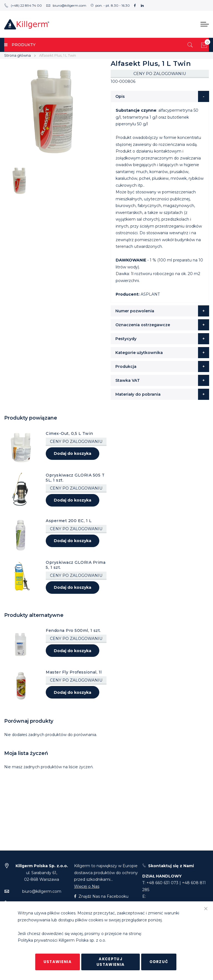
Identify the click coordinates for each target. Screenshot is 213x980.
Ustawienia (58, 962)
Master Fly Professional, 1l (74, 672)
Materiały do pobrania (138, 394)
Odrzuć (159, 962)
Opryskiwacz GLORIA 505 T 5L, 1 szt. (75, 478)
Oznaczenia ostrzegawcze (143, 325)
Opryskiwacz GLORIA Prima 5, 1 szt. (76, 565)
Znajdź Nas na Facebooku (101, 896)
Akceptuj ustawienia (111, 962)
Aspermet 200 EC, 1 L (69, 521)
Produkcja (126, 366)
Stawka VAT (128, 380)
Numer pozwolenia (135, 311)
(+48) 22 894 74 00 (23, 5)
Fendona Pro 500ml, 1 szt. (73, 630)
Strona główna (17, 55)
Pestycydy (126, 339)
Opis (120, 96)
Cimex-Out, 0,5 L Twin (69, 433)
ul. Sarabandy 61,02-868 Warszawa (42, 873)
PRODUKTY (20, 45)
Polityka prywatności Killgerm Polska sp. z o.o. (62, 941)
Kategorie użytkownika (139, 353)
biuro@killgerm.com (66, 5)
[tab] (160, 96)
